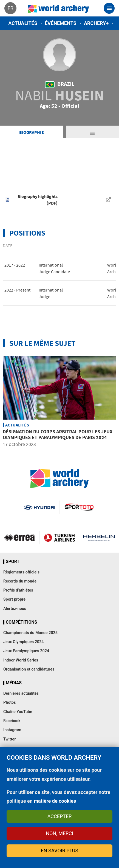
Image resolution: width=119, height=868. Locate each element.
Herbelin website (99, 538)
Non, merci (59, 833)
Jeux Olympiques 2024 (24, 642)
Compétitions (21, 622)
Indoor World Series (21, 660)
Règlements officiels (21, 572)
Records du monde (20, 581)
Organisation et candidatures (29, 669)
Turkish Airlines (59, 538)
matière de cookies (55, 801)
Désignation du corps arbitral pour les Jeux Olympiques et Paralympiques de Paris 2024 (58, 435)
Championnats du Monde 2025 (30, 633)
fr (10, 8)
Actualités (23, 23)
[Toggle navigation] (109, 8)
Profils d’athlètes (18, 590)
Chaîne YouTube (18, 712)
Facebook (12, 721)
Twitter (9, 739)
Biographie (32, 132)
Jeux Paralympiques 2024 (26, 651)
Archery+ (96, 23)
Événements (60, 23)
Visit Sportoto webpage (79, 507)
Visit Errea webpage (20, 538)
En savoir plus (59, 851)
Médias (14, 683)
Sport (13, 562)
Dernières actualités (21, 693)
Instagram (12, 730)
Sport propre (14, 599)
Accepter (60, 816)
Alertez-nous (15, 609)
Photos (10, 702)
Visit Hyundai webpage (39, 507)
